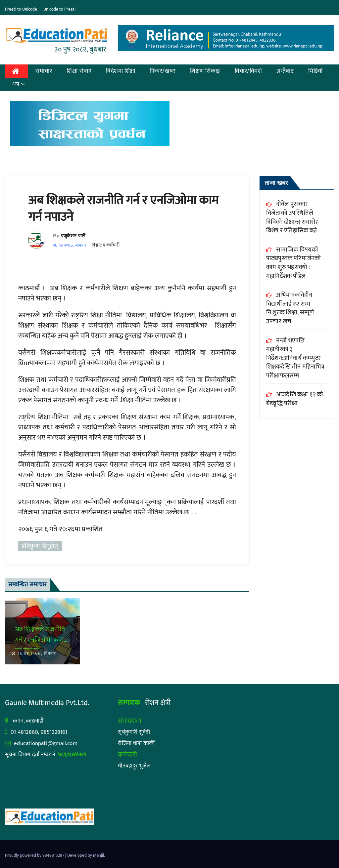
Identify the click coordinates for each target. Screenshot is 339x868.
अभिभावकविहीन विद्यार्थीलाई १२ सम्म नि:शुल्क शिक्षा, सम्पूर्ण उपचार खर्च (290, 308)
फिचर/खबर (163, 71)
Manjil (98, 855)
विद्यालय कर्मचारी (106, 245)
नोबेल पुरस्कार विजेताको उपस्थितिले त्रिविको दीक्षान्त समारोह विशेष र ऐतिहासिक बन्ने (292, 217)
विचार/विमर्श (248, 71)
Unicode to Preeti (59, 9)
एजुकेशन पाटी (73, 236)
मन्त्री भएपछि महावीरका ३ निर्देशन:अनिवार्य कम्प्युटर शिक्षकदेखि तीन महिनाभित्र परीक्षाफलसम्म (295, 358)
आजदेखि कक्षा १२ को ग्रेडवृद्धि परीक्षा (295, 399)
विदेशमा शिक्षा (121, 71)
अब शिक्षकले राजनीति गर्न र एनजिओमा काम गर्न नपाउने (123, 209)
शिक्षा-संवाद (79, 71)
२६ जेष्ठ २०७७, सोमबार (36, 653)
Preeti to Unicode (21, 9)
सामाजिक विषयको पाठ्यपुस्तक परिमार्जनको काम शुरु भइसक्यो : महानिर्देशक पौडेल (293, 263)
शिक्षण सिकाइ (205, 71)
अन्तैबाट (285, 71)
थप (19, 84)
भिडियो (315, 71)
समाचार (44, 71)
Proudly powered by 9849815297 (35, 855)
